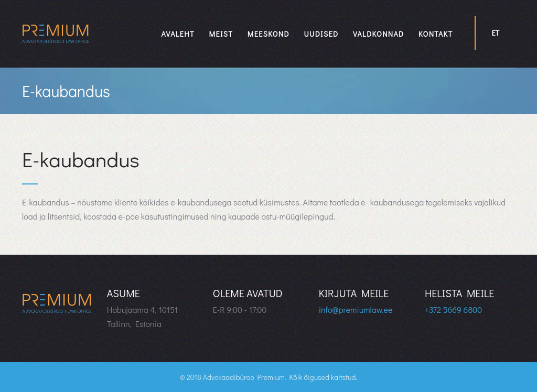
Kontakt (436, 34)
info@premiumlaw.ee (356, 309)
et (495, 33)
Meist (221, 34)
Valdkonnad (379, 34)
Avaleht (178, 34)
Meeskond (268, 34)
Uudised (321, 34)
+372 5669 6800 (453, 309)
